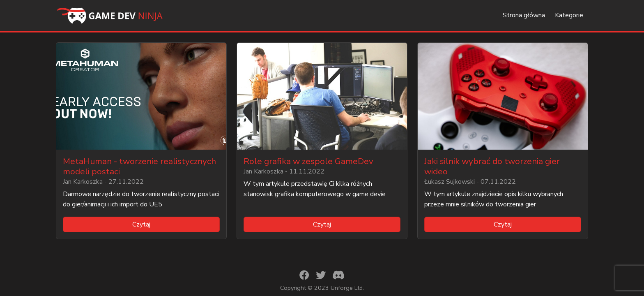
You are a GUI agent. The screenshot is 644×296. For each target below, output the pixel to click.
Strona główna (524, 15)
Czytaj (141, 224)
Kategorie (569, 15)
